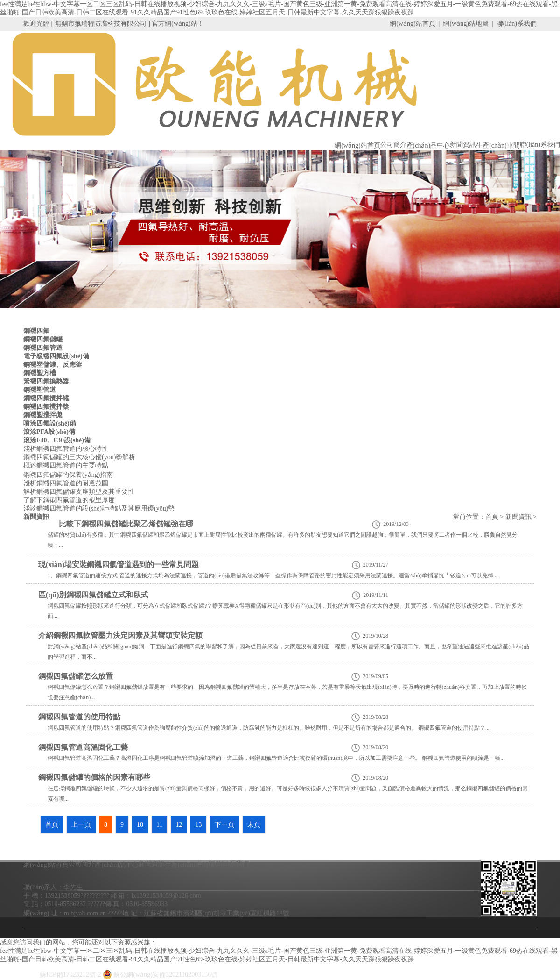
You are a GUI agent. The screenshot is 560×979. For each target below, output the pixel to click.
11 (159, 825)
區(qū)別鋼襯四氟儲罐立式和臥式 (93, 595)
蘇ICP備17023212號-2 (70, 975)
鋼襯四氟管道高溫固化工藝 (83, 747)
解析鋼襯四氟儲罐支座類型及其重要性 (79, 492)
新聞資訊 (518, 517)
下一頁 (224, 825)
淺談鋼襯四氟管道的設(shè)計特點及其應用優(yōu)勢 (99, 508)
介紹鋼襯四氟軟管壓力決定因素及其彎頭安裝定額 (120, 635)
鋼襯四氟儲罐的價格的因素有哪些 (94, 777)
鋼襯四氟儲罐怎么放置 (76, 676)
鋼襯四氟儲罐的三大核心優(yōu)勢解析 (79, 457)
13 (198, 825)
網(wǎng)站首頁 (412, 24)
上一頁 (81, 825)
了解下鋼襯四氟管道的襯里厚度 (69, 500)
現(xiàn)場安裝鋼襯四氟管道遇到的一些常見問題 (119, 564)
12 (179, 825)
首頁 (492, 517)
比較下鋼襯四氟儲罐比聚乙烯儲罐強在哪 (126, 524)
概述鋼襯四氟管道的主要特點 (66, 465)
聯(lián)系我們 (517, 24)
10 (140, 825)
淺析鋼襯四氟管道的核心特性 (66, 449)
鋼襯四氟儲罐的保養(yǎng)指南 (68, 475)
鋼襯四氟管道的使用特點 (79, 717)
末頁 (254, 825)
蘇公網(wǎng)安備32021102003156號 (160, 975)
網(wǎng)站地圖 (465, 24)
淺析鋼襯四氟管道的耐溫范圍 (66, 483)
